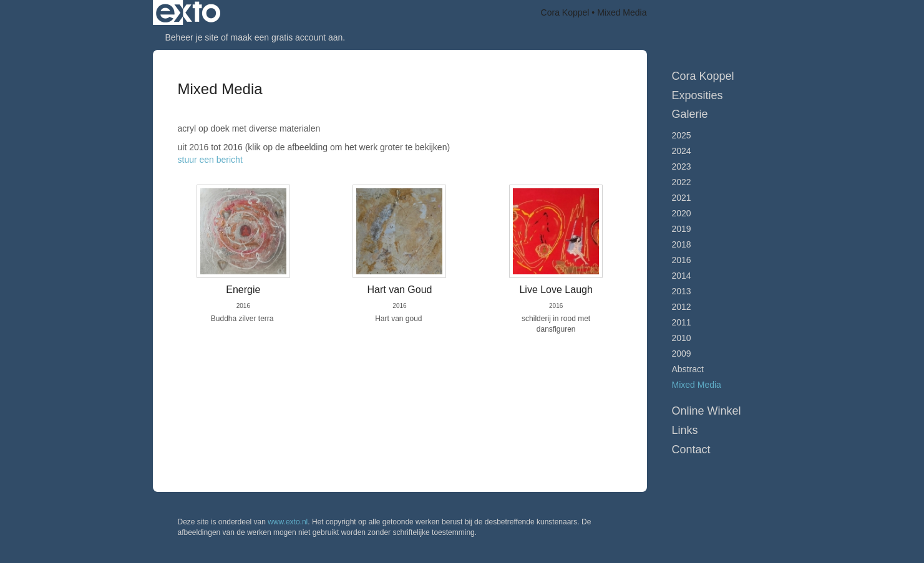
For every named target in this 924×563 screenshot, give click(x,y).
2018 (682, 244)
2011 (682, 322)
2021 (682, 198)
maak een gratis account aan (287, 37)
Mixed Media (697, 385)
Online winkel (707, 411)
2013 (682, 291)
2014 (682, 276)
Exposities (698, 95)
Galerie (690, 114)
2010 (682, 338)
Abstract (688, 369)
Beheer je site (192, 37)
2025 (682, 135)
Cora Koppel (565, 12)
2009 (682, 354)
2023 (682, 166)
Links (685, 430)
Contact (691, 450)
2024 (682, 151)
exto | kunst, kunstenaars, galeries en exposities (188, 12)
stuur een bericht (210, 160)
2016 (682, 260)
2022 (682, 182)
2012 (682, 307)
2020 (682, 213)
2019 (682, 229)
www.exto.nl (288, 522)
